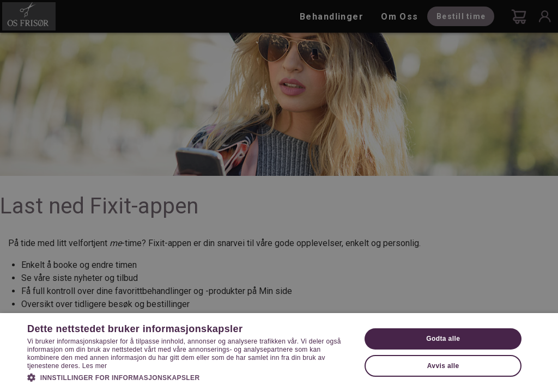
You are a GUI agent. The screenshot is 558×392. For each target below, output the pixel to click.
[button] (189, 377)
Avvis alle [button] (443, 366)
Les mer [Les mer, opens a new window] (95, 366)
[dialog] (279, 196)
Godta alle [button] (443, 339)
